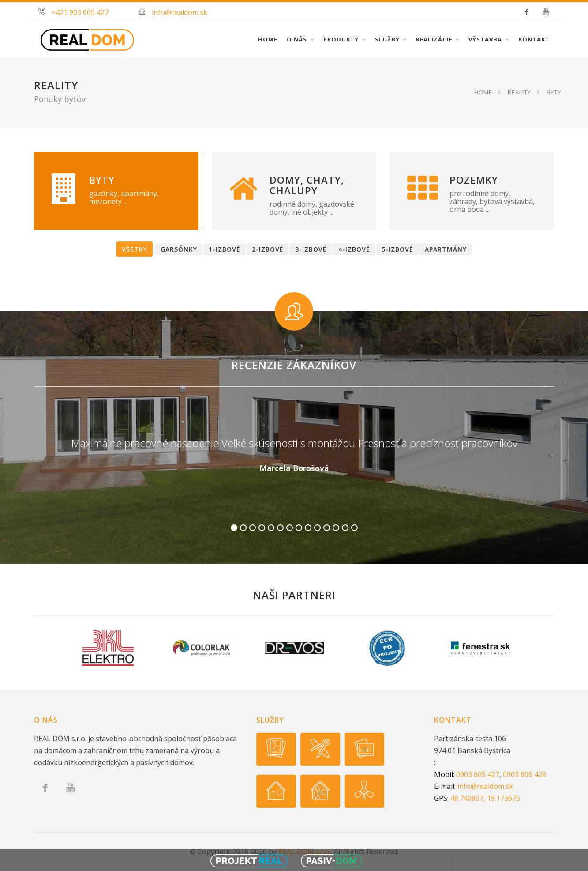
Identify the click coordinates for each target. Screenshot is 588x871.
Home (268, 39)
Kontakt (534, 39)
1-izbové (225, 249)
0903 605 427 (478, 774)
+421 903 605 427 (80, 12)
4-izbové (354, 249)
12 (336, 528)
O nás (297, 39)
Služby (387, 39)
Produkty (341, 39)
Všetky (135, 249)
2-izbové (268, 249)
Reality (519, 92)
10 (317, 528)
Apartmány (446, 249)
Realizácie (434, 39)
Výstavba (485, 39)
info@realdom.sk (180, 12)
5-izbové (397, 249)
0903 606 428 (524, 774)
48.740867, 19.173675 (485, 798)
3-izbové (311, 249)
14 (354, 528)
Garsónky (179, 249)
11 (327, 528)
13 (345, 528)
